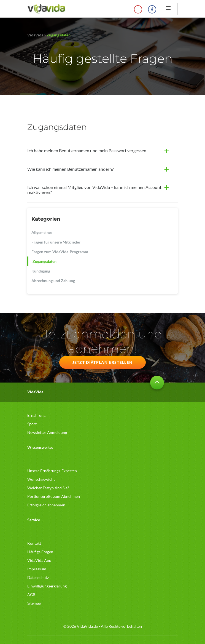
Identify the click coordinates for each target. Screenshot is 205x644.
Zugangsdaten (44, 261)
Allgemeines (42, 232)
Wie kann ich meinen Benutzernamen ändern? (70, 169)
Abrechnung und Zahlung (53, 281)
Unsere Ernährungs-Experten (52, 471)
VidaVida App (39, 560)
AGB (31, 594)
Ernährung (36, 415)
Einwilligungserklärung (47, 586)
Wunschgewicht (41, 479)
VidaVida (35, 35)
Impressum (37, 569)
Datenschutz (38, 577)
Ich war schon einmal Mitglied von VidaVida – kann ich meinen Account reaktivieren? (94, 190)
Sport (32, 424)
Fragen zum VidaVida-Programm (60, 252)
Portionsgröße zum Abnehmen (54, 496)
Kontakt (34, 543)
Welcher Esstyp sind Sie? (48, 488)
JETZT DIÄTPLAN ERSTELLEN (103, 362)
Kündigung (41, 271)
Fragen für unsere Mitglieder (56, 242)
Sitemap (34, 603)
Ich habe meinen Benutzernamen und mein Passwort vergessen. (87, 150)
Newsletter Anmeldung (47, 432)
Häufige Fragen (40, 552)
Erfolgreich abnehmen (46, 505)
